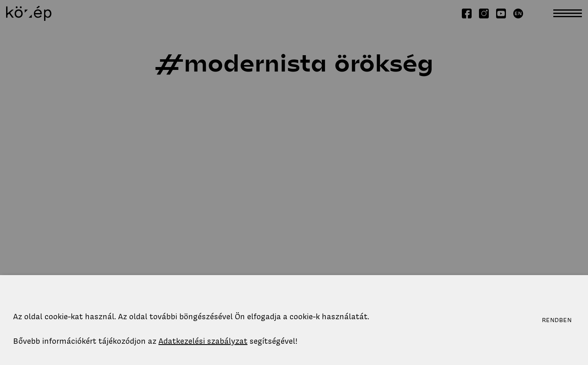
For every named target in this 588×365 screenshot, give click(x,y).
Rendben (557, 320)
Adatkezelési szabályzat (203, 341)
